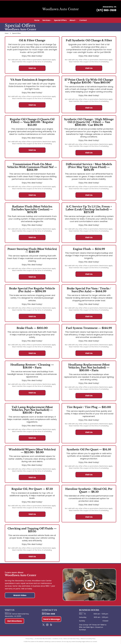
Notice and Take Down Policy (71, 639)
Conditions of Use (57, 639)
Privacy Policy (29, 639)
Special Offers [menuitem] (60, 20)
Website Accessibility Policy (88, 639)
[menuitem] (76, 20)
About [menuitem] (72, 20)
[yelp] (51, 625)
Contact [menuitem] (83, 20)
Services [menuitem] (47, 20)
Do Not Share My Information (43, 639)
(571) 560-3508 (106, 10)
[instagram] (47, 625)
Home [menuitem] (37, 20)
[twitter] (44, 625)
